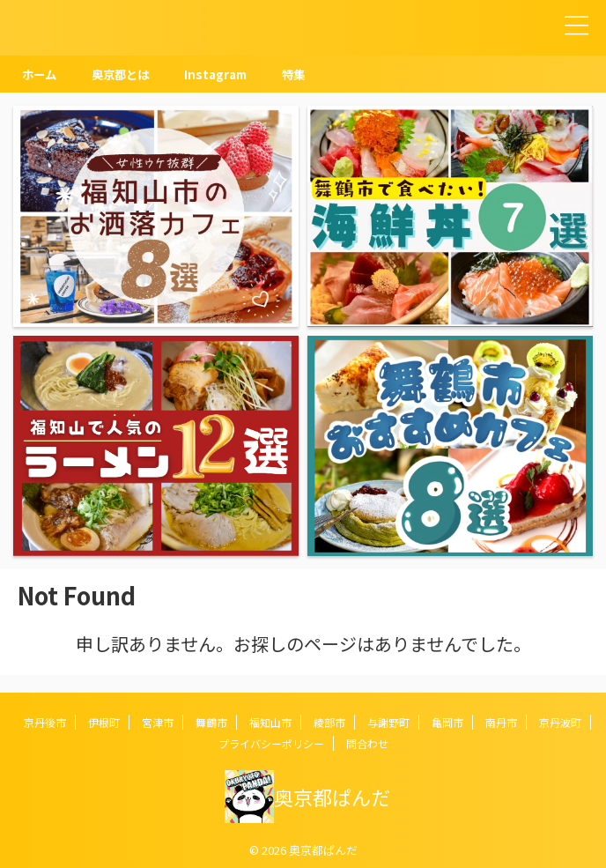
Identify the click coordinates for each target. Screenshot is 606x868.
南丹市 (501, 722)
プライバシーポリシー (271, 743)
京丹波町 (560, 722)
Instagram (224, 74)
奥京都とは (125, 74)
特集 (304, 74)
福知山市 (270, 722)
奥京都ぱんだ (332, 797)
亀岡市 (447, 722)
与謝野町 (388, 722)
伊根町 (104, 722)
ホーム (41, 74)
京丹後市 (45, 722)
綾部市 (329, 722)
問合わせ (367, 743)
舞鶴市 (211, 722)
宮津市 (158, 722)
